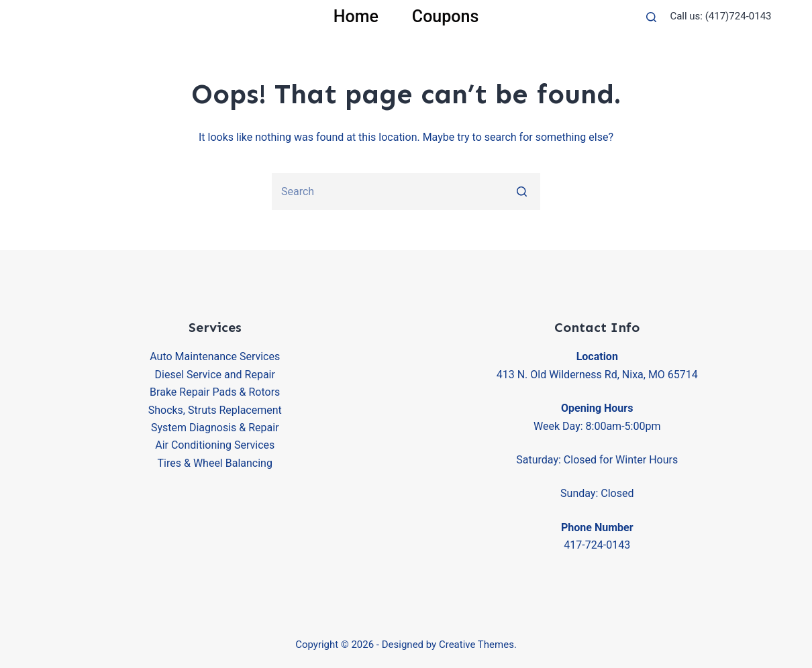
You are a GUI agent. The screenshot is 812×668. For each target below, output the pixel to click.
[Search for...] (406, 191)
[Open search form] (651, 17)
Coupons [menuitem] (445, 16)
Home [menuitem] (356, 16)
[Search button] (522, 191)
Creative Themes (476, 645)
